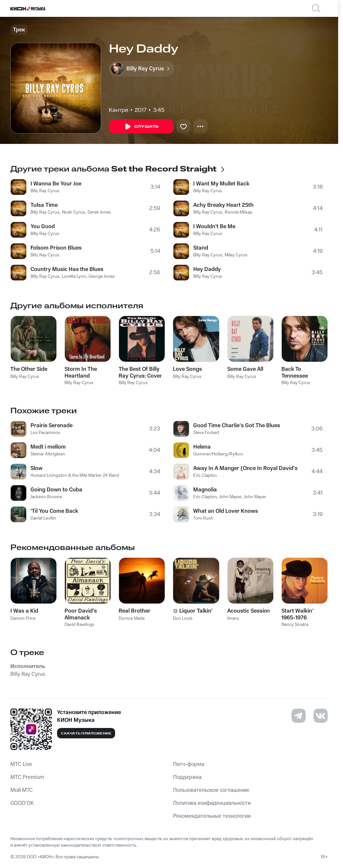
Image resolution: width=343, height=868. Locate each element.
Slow (36, 468)
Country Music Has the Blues (67, 269)
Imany (233, 618)
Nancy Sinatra (295, 625)
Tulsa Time (44, 205)
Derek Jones (99, 212)
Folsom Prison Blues (56, 248)
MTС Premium (27, 777)
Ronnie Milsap (238, 212)
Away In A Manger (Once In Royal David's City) (246, 468)
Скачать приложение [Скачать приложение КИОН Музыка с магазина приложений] (86, 733)
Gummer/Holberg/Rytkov (218, 454)
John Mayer (231, 497)
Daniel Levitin (43, 518)
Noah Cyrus (73, 212)
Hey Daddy (207, 269)
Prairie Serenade (52, 426)
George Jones (102, 276)
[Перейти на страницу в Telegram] (299, 716)
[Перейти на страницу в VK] (321, 716)
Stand (201, 248)
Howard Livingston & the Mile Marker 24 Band (75, 475)
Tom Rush (203, 518)
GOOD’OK (22, 803)
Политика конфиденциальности (212, 803)
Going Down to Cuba (56, 490)
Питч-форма (189, 764)
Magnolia (205, 490)
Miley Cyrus (236, 255)
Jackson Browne (46, 497)
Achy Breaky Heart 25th (223, 205)
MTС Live (21, 764)
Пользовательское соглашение (211, 790)
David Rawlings (79, 625)
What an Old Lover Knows (226, 511)
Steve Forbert (206, 433)
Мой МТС (22, 790)
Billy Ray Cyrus (45, 191)
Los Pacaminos (45, 433)
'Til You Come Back (54, 511)
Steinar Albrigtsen (48, 454)
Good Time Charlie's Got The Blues (237, 426)
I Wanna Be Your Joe (56, 184)
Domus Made (132, 618)
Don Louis (183, 618)
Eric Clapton (205, 475)
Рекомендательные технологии (212, 816)
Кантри (118, 110)
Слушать (141, 127)
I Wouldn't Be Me (214, 227)
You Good (43, 227)
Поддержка (187, 777)
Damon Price (23, 618)
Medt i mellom (48, 447)
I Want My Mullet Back (221, 184)
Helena (202, 447)
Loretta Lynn (74, 276)
